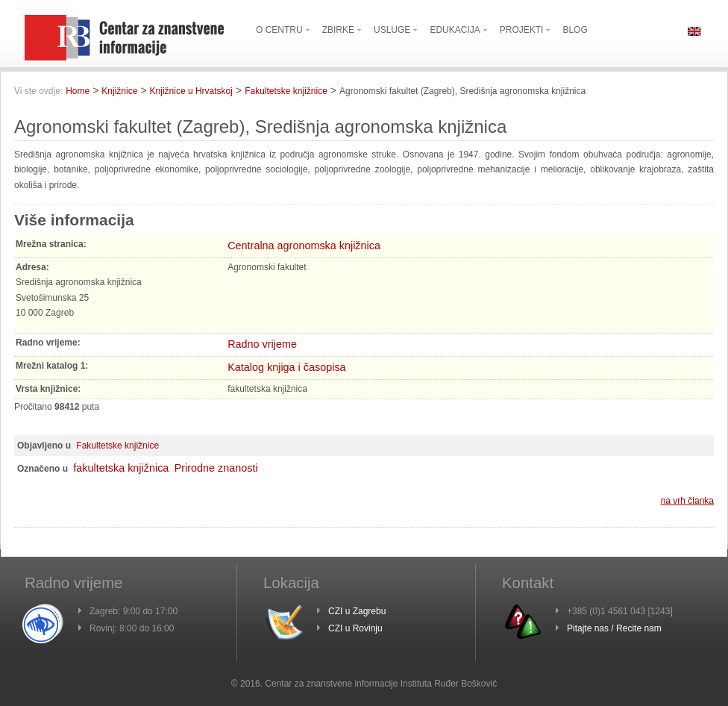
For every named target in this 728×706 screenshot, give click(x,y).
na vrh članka (687, 501)
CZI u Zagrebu (357, 611)
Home (78, 91)
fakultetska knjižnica (121, 468)
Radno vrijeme (262, 344)
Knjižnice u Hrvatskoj (191, 91)
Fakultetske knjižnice (286, 91)
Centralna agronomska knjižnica (304, 246)
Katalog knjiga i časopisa (286, 367)
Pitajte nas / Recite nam (614, 628)
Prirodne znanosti (216, 468)
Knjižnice (119, 91)
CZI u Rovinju (355, 628)
